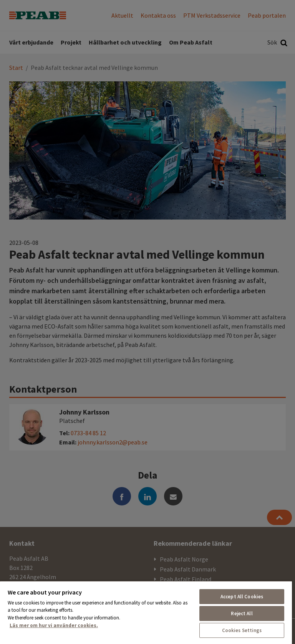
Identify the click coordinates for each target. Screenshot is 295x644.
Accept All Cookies (242, 597)
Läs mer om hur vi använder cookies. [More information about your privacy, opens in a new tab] (54, 625)
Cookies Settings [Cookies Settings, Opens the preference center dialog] (242, 630)
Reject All (242, 613)
